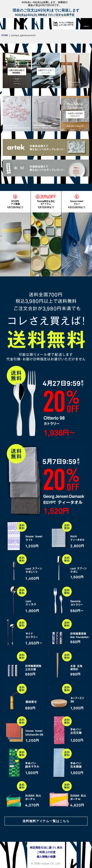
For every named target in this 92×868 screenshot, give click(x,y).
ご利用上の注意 (46, 852)
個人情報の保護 (46, 857)
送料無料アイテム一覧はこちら (46, 821)
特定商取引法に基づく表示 (46, 848)
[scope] (12, 24)
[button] (86, 24)
